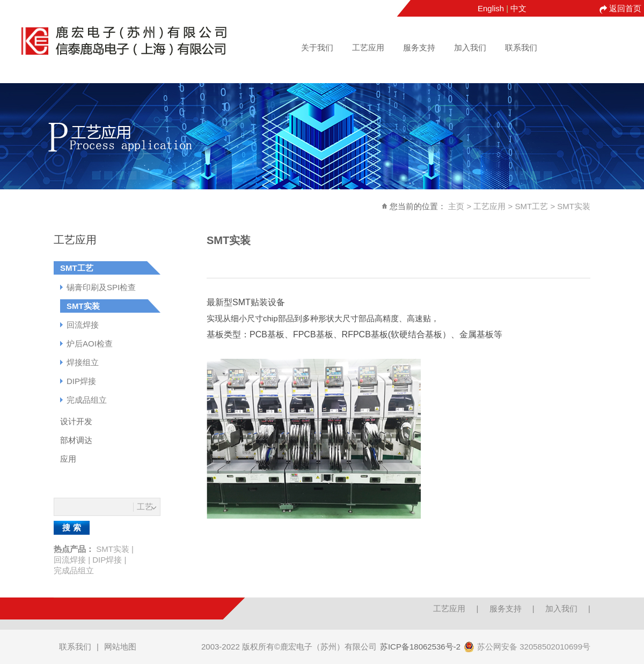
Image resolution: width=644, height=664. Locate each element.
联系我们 (521, 47)
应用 (68, 459)
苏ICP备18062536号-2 (420, 647)
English (491, 8)
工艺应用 (368, 47)
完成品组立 (87, 400)
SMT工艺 (532, 206)
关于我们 (317, 47)
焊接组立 (83, 362)
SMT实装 (574, 206)
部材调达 (76, 440)
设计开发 (76, 421)
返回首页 (625, 8)
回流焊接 (83, 325)
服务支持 (419, 47)
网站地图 (120, 647)
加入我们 (470, 47)
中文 (518, 8)
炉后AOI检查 (90, 344)
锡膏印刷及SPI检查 (101, 287)
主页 (456, 206)
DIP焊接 (81, 381)
